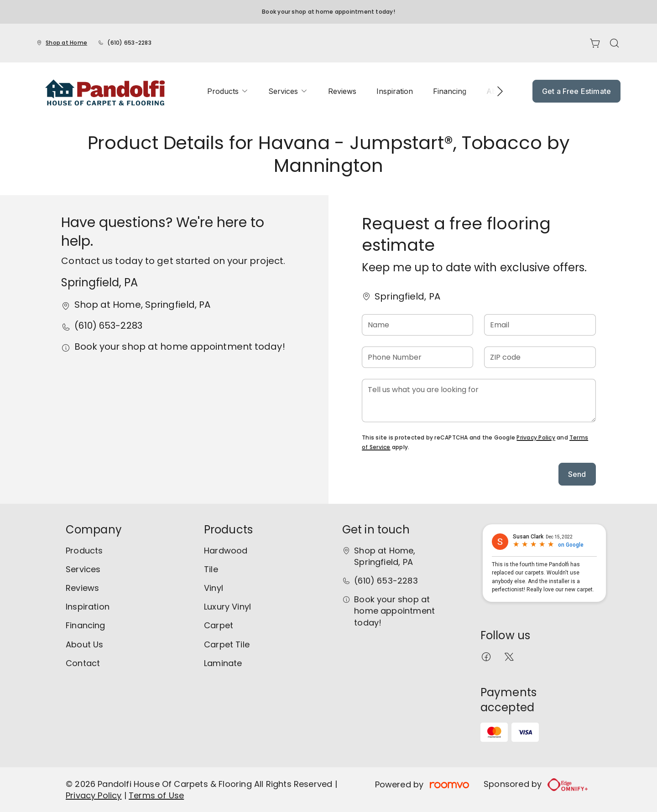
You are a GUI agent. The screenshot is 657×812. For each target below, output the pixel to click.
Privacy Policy (536, 437)
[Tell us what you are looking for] (479, 401)
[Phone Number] (417, 357)
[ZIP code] (540, 357)
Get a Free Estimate (576, 91)
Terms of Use (156, 795)
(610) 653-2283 (129, 43)
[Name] (417, 325)
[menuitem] (228, 91)
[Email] (540, 325)
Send (577, 474)
